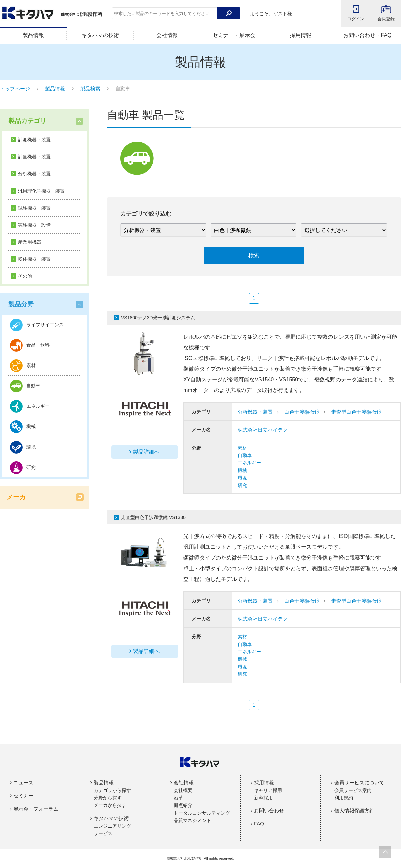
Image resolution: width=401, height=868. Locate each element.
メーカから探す (110, 805)
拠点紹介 (183, 805)
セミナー (23, 796)
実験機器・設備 (34, 225)
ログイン (356, 19)
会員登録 (386, 19)
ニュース (23, 783)
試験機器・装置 (34, 208)
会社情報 (167, 35)
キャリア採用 (268, 790)
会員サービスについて (359, 783)
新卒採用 (263, 798)
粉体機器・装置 (34, 259)
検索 (254, 256)
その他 (25, 276)
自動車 (245, 455)
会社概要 (183, 790)
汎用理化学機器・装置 (41, 191)
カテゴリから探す (112, 790)
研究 (242, 485)
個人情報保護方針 (354, 810)
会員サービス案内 (353, 790)
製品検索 (90, 88)
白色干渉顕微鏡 (302, 412)
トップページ (15, 88)
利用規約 (344, 798)
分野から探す (108, 798)
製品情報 (33, 35)
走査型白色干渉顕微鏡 (356, 412)
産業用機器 (30, 242)
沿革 (178, 798)
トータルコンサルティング (202, 813)
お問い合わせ (269, 810)
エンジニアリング (112, 826)
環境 (242, 478)
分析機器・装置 (34, 174)
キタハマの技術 (100, 35)
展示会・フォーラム (36, 809)
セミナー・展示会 (234, 35)
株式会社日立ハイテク (263, 430)
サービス (103, 833)
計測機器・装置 (34, 140)
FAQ (259, 823)
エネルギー (249, 463)
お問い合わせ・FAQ (367, 35)
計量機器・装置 (34, 157)
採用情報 (301, 35)
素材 (242, 448)
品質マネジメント (192, 820)
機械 (242, 470)
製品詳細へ (146, 452)
